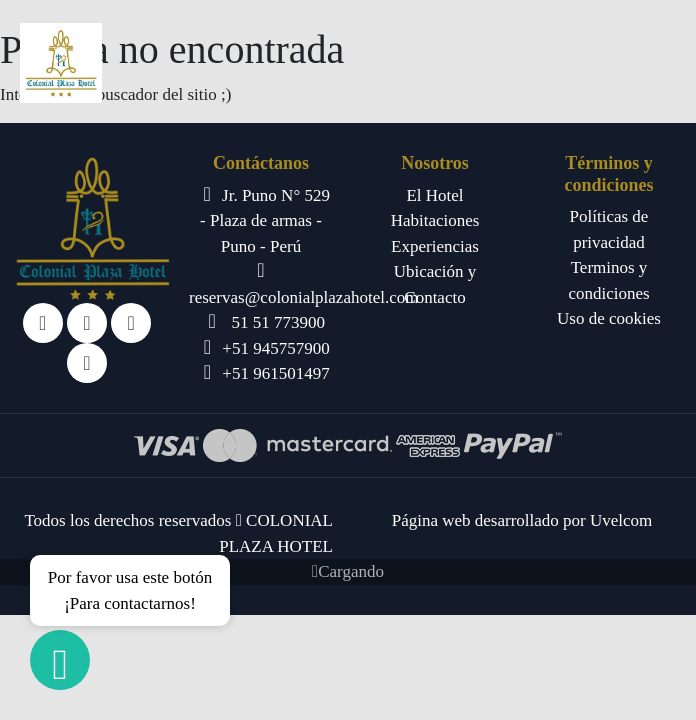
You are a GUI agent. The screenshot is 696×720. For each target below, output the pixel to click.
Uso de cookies (609, 318)
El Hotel (434, 195)
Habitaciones (435, 220)
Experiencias (435, 246)
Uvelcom (621, 520)
